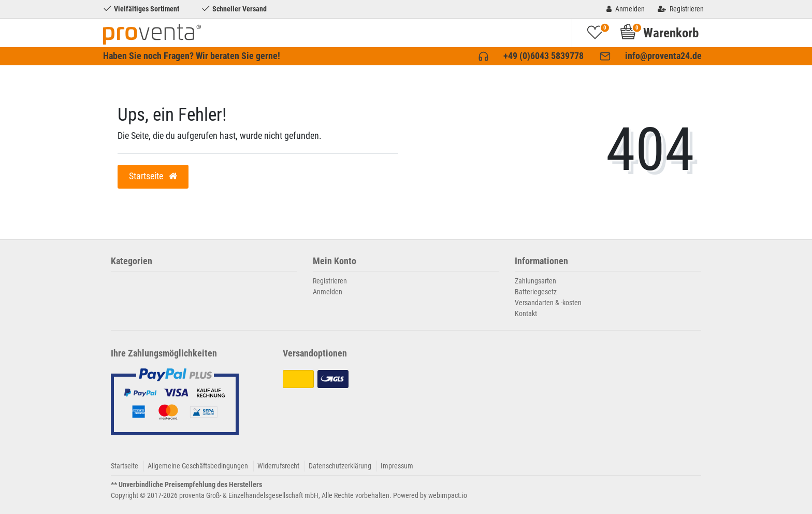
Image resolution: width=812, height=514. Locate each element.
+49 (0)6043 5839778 (543, 56)
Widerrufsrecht (278, 466)
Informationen (541, 261)
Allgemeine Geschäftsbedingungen (198, 466)
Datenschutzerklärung (340, 466)
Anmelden (328, 292)
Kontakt (526, 313)
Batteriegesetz (536, 292)
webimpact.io (448, 495)
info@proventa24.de (663, 56)
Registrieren (330, 281)
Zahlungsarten (535, 281)
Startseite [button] (153, 176)
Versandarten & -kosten (548, 303)
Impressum (397, 466)
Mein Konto (335, 261)
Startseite (125, 466)
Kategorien (132, 261)
